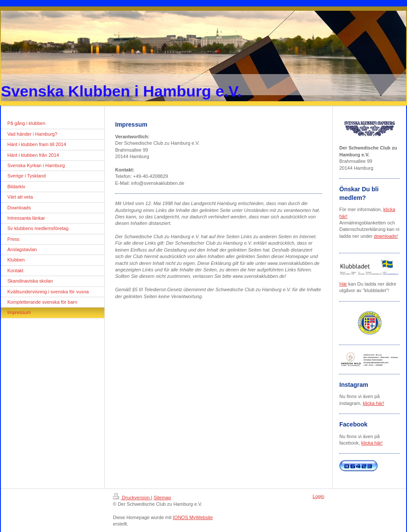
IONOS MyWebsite (193, 517)
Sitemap (162, 498)
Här (343, 284)
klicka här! (373, 403)
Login (318, 496)
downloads (385, 236)
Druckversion (132, 498)
